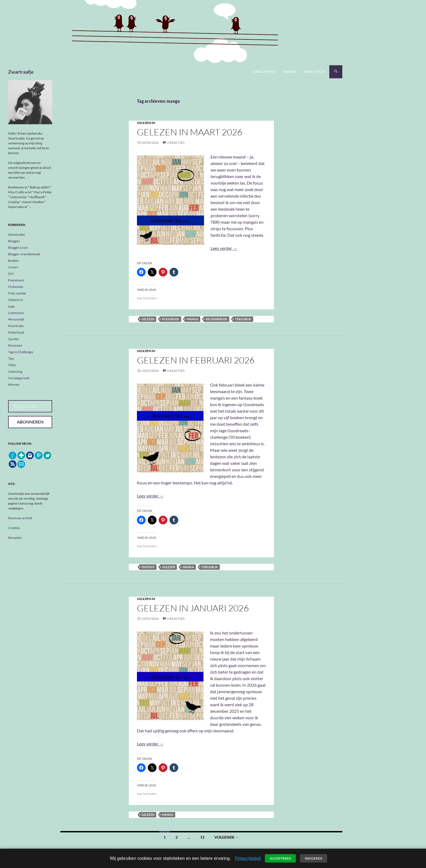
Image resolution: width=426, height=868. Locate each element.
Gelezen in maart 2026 (190, 132)
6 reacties (176, 371)
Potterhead (16, 332)
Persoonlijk (16, 319)
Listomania (16, 313)
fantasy (148, 567)
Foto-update (17, 293)
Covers (13, 267)
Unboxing (15, 371)
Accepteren (280, 858)
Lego (12, 306)
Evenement (16, 280)
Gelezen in (146, 123)
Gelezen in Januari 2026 (193, 608)
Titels (12, 365)
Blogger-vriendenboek (24, 254)
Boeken (14, 261)
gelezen (148, 319)
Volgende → (227, 837)
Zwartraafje (21, 72)
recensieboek (217, 319)
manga (193, 319)
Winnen (14, 385)
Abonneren (30, 422)
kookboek (171, 319)
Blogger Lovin (18, 248)
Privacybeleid (315, 72)
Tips (11, 358)
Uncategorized (19, 378)
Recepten (15, 538)
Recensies (15, 345)
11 (202, 837)
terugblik (243, 319)
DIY (11, 274)
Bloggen (14, 241)
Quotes (13, 339)
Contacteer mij (264, 72)
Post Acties (16, 326)
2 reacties (176, 143)
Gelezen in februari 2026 (196, 360)
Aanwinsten (17, 234)
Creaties (14, 528)
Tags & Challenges (21, 352)
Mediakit (290, 72)
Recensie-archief (20, 518)
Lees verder (224, 248)
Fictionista (16, 287)
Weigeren (314, 858)
